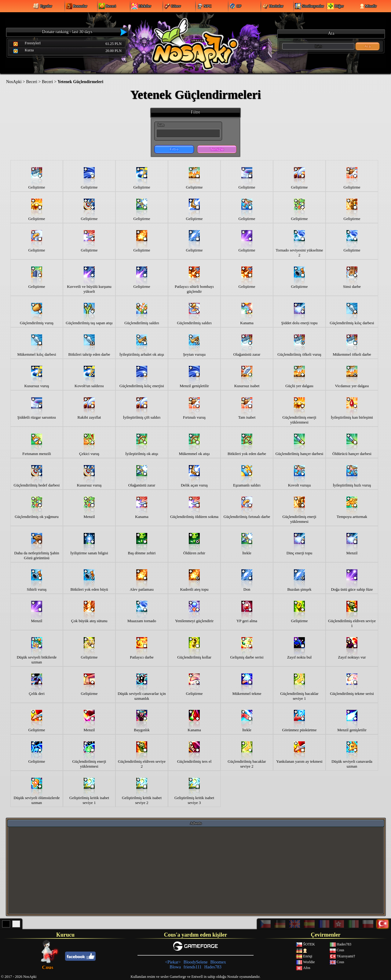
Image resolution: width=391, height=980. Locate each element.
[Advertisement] (196, 870)
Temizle (217, 149)
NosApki (14, 82)
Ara (368, 46)
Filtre (174, 149)
